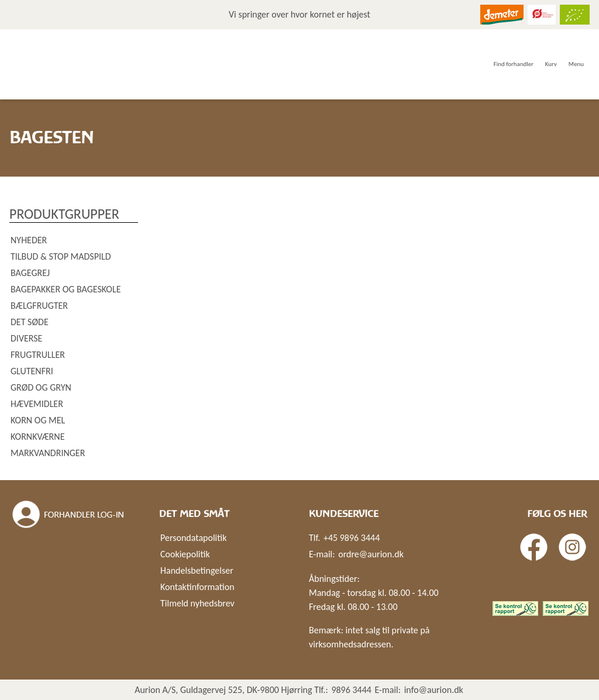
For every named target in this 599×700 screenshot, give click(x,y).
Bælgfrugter (39, 306)
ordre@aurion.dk (371, 554)
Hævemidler (37, 404)
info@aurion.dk (434, 690)
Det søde (30, 322)
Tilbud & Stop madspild (61, 256)
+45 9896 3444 (352, 538)
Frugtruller (38, 355)
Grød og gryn (41, 387)
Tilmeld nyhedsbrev (197, 603)
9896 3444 (351, 690)
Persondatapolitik (193, 538)
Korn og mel (38, 420)
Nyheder (29, 240)
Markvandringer (48, 453)
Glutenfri (32, 371)
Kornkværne (37, 437)
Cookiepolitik (185, 554)
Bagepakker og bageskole (66, 289)
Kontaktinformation (197, 587)
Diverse (26, 338)
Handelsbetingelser (197, 570)
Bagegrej (30, 273)
